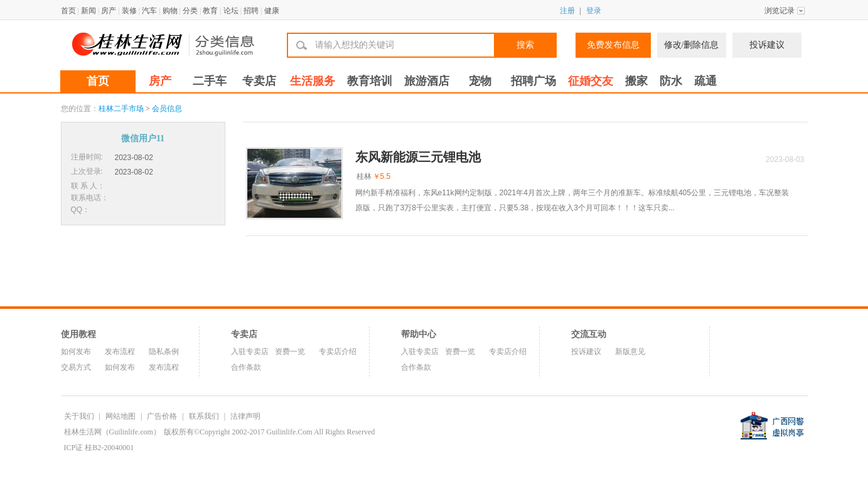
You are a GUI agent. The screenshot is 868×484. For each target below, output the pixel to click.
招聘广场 (533, 81)
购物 (170, 11)
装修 (129, 11)
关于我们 (79, 416)
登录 (594, 11)
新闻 (88, 11)
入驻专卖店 (250, 352)
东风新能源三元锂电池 (418, 157)
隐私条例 (164, 352)
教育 (210, 11)
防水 (671, 81)
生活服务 (313, 81)
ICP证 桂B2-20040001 (99, 448)
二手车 (210, 81)
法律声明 (245, 416)
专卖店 (259, 81)
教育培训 (370, 81)
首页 (68, 11)
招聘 (251, 11)
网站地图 (121, 416)
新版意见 (630, 352)
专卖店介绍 (338, 352)
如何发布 (76, 352)
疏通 (705, 81)
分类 (190, 11)
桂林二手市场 (121, 109)
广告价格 (162, 416)
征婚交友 (591, 81)
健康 (272, 11)
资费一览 (290, 352)
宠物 (480, 81)
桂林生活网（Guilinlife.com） (112, 432)
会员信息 (167, 109)
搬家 (636, 81)
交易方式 (76, 367)
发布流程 (120, 352)
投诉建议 (767, 45)
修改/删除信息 (692, 45)
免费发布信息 (613, 45)
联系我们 (204, 416)
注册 (567, 11)
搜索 (525, 45)
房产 (109, 11)
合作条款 (246, 367)
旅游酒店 (427, 81)
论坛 (231, 11)
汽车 (149, 11)
